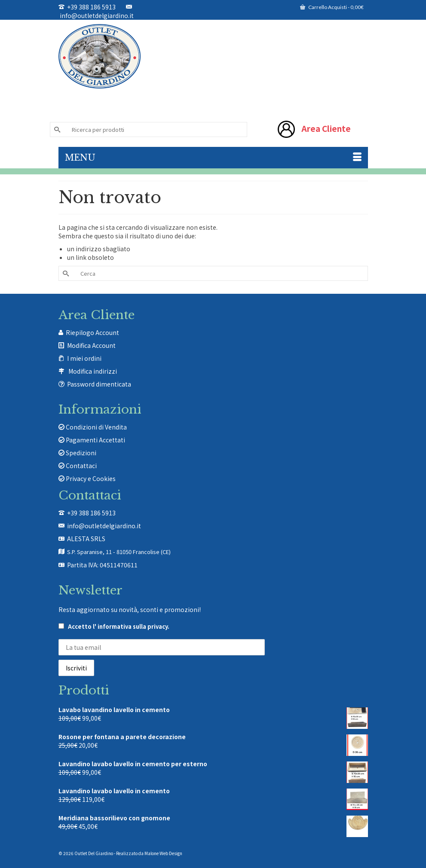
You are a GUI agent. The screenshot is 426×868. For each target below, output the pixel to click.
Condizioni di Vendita (93, 427)
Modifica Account (91, 345)
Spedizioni (77, 453)
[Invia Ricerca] (56, 129)
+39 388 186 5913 (87, 7)
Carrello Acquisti (332, 7)
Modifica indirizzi (93, 371)
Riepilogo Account (92, 332)
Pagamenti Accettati (92, 440)
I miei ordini (84, 358)
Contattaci (78, 466)
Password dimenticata (99, 384)
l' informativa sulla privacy (130, 626)
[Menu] (213, 158)
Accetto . (114, 626)
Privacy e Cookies (87, 478)
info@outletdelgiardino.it (96, 12)
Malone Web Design (163, 853)
